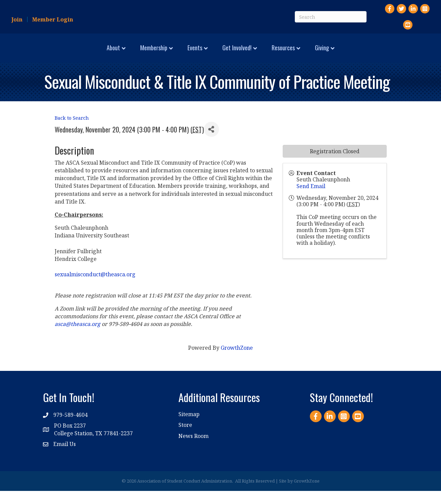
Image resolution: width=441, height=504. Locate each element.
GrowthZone (237, 361)
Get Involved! (294, 54)
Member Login (53, 19)
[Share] (211, 142)
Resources (340, 54)
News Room (194, 449)
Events (138, 54)
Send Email (311, 199)
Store (185, 438)
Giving (379, 54)
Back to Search (72, 131)
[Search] (331, 17)
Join (17, 19)
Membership (97, 54)
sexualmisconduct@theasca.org (95, 287)
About (56, 54)
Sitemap (189, 427)
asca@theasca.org (77, 337)
